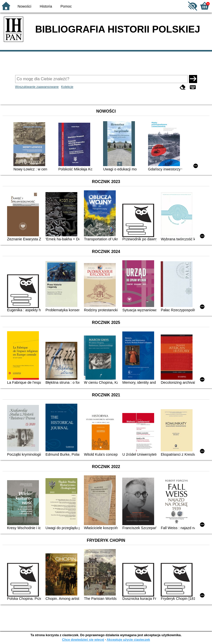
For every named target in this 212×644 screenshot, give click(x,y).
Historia (46, 6)
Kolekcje (67, 87)
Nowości (25, 6)
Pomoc (66, 6)
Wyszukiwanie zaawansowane (37, 87)
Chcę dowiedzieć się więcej (83, 640)
